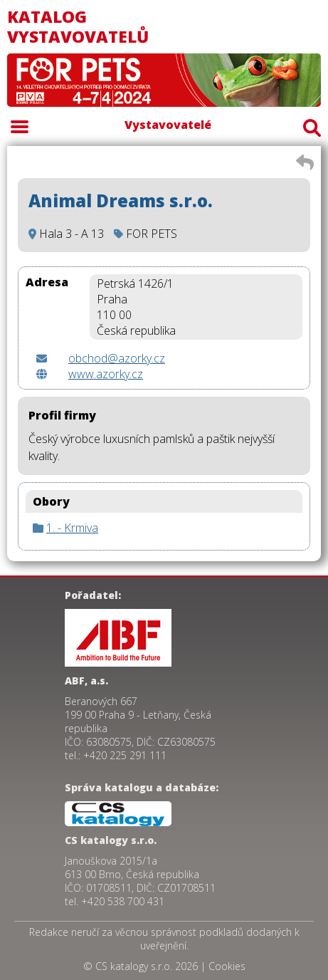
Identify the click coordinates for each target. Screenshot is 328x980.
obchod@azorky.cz (117, 358)
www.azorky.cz (106, 374)
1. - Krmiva (72, 528)
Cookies (227, 966)
